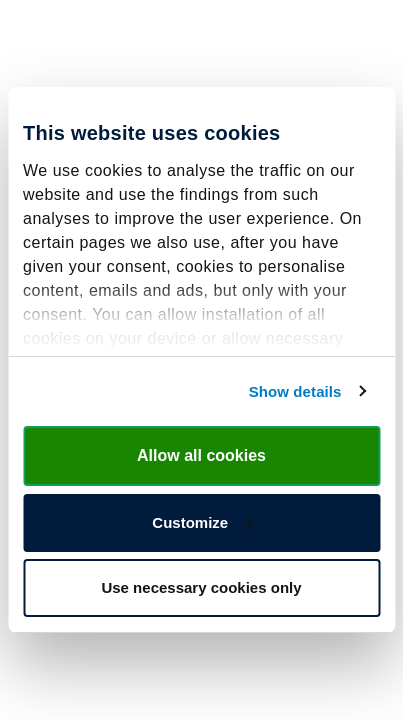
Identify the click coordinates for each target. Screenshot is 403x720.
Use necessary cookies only (201, 587)
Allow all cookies (201, 455)
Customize (202, 522)
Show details (295, 391)
